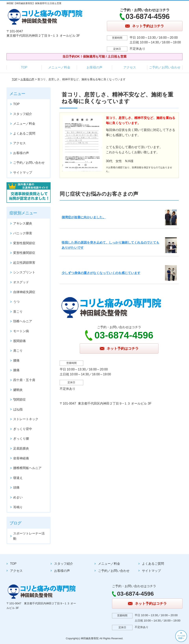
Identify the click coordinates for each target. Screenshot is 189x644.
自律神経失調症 (24, 292)
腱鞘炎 (18, 390)
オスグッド (21, 282)
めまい (18, 497)
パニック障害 (23, 233)
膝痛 (16, 370)
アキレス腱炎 (23, 223)
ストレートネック (26, 419)
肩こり (18, 351)
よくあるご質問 (24, 133)
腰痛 (16, 360)
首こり (18, 312)
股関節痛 (19, 341)
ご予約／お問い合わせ (165, 67)
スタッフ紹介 (23, 114)
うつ (16, 302)
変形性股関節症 (24, 243)
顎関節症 (19, 400)
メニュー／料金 (59, 67)
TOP (24, 67)
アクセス (130, 67)
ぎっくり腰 (21, 439)
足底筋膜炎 (21, 448)
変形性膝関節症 (24, 253)
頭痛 (16, 487)
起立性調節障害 (24, 263)
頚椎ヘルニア (23, 321)
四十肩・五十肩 (24, 380)
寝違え (18, 478)
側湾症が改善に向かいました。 (84, 217)
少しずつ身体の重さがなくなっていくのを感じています (101, 273)
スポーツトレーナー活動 (29, 536)
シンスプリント (24, 272)
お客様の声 (94, 67)
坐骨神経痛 (21, 458)
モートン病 (21, 331)
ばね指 (18, 409)
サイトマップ (23, 172)
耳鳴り (18, 507)
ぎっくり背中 (23, 429)
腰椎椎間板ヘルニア (27, 468)
